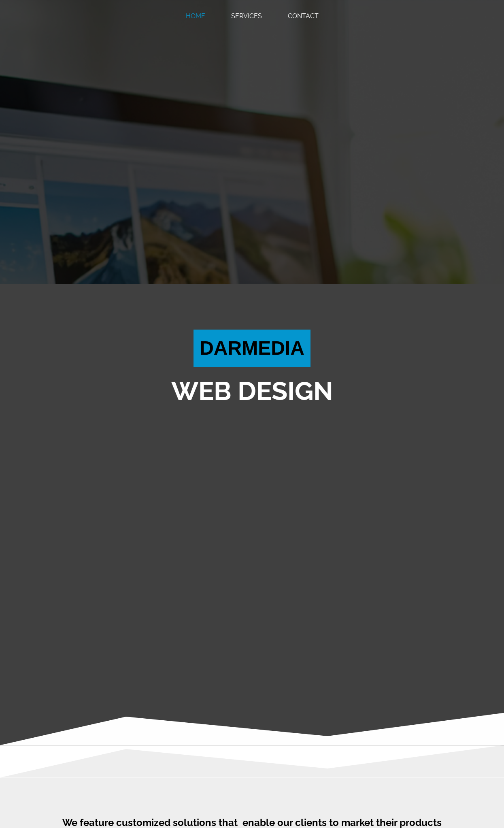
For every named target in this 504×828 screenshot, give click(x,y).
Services (247, 16)
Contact (303, 16)
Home (196, 16)
